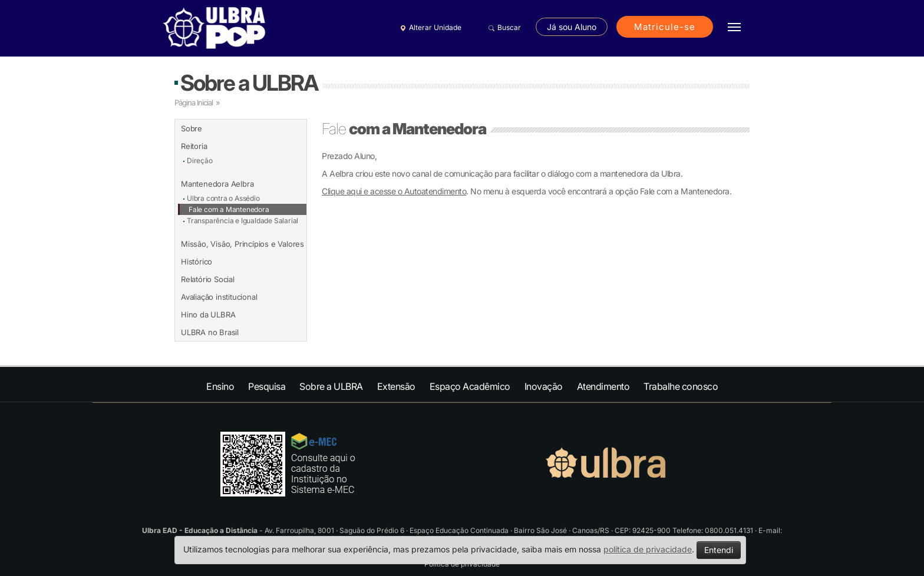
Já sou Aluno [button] (572, 27)
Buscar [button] (503, 28)
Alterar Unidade (429, 28)
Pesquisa (267, 386)
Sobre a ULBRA (249, 83)
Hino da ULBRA (208, 315)
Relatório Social (208, 279)
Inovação (544, 386)
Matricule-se (665, 27)
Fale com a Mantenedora (229, 209)
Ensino (220, 386)
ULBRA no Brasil (210, 332)
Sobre (192, 128)
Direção (200, 160)
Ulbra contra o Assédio (223, 198)
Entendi (719, 550)
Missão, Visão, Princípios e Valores (242, 244)
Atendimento (603, 386)
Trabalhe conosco (681, 386)
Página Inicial (194, 102)
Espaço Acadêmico (470, 386)
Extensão (396, 386)
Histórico (197, 261)
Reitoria (194, 146)
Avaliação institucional (219, 297)
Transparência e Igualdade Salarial (242, 221)
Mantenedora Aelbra (217, 184)
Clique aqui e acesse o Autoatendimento (394, 191)
